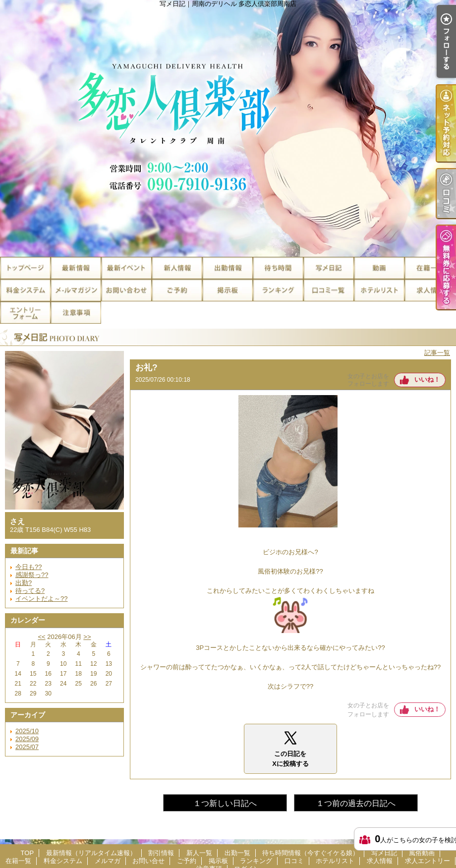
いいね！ (427, 379)
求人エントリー (25, 313)
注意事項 (76, 313)
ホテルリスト (379, 290)
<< (41, 637)
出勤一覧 (228, 268)
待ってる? (30, 591)
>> (87, 637)
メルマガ (76, 290)
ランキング (278, 290)
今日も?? (28, 567)
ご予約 (177, 290)
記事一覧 (437, 353)
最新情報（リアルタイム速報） (76, 268)
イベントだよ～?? (41, 599)
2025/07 (27, 747)
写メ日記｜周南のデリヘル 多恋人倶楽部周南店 (228, 128)
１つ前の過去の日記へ (356, 803)
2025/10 (27, 731)
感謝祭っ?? (32, 575)
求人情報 (430, 290)
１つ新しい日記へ (225, 803)
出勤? (24, 583)
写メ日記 (329, 268)
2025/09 (27, 739)
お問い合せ (126, 290)
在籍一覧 (430, 268)
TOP (25, 268)
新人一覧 (177, 268)
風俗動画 (379, 268)
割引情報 (126, 268)
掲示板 (228, 290)
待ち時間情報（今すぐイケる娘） (278, 268)
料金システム (25, 290)
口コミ (329, 290)
